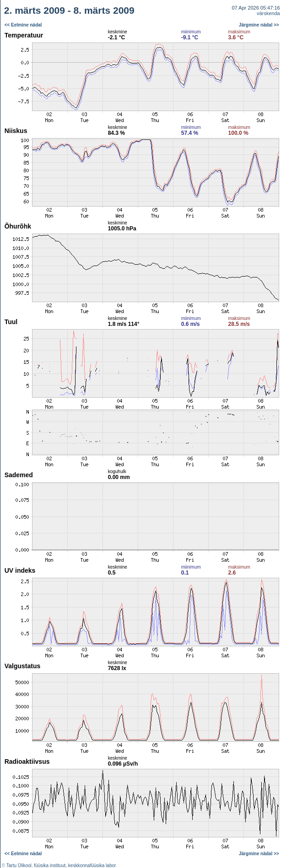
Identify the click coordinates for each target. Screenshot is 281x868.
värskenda (268, 13)
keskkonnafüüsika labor (92, 865)
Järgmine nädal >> (259, 25)
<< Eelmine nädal (23, 25)
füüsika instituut (50, 865)
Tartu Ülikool (19, 865)
